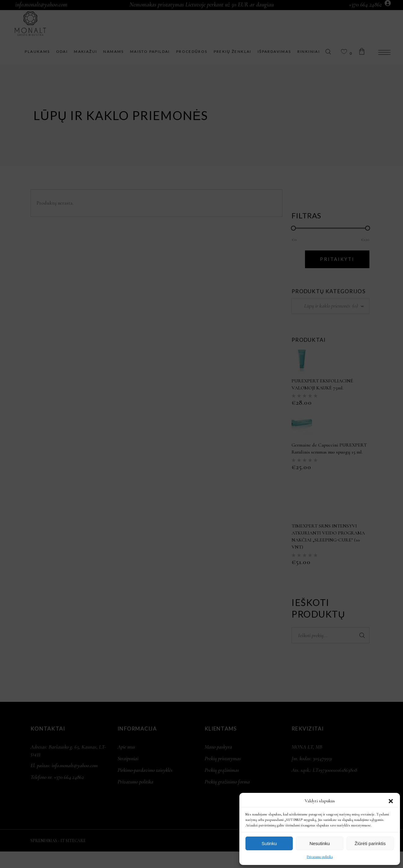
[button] (391, 801)
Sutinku (269, 843)
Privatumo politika (320, 857)
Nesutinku (320, 843)
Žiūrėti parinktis (370, 843)
